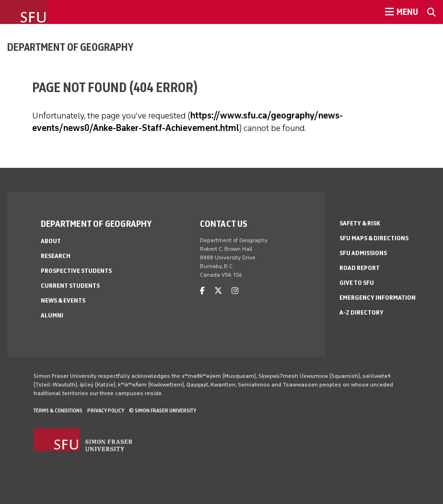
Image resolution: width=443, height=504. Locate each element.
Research (56, 256)
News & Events (63, 300)
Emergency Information (378, 298)
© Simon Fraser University (163, 410)
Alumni (52, 315)
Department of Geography (70, 47)
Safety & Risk (360, 223)
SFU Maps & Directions (374, 238)
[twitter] (218, 291)
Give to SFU (357, 283)
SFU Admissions (363, 253)
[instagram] (235, 291)
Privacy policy (106, 410)
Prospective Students (76, 271)
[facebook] (202, 291)
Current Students (70, 286)
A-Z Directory (361, 312)
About (51, 241)
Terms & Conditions (58, 410)
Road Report (360, 268)
